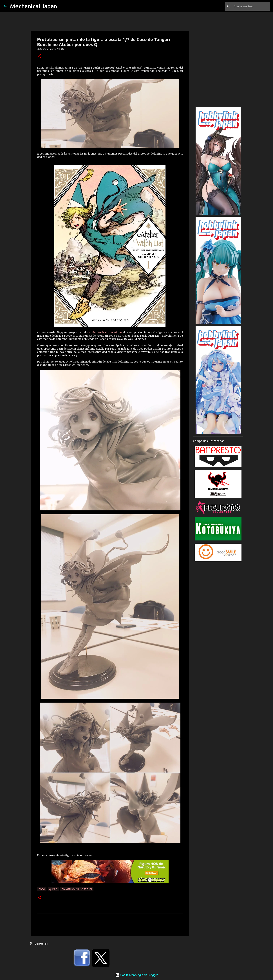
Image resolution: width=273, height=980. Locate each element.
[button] (39, 56)
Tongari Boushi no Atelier (77, 889)
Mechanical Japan (34, 6)
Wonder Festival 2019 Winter (104, 332)
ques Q (53, 889)
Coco (42, 889)
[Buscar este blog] (251, 6)
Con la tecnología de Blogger (137, 975)
